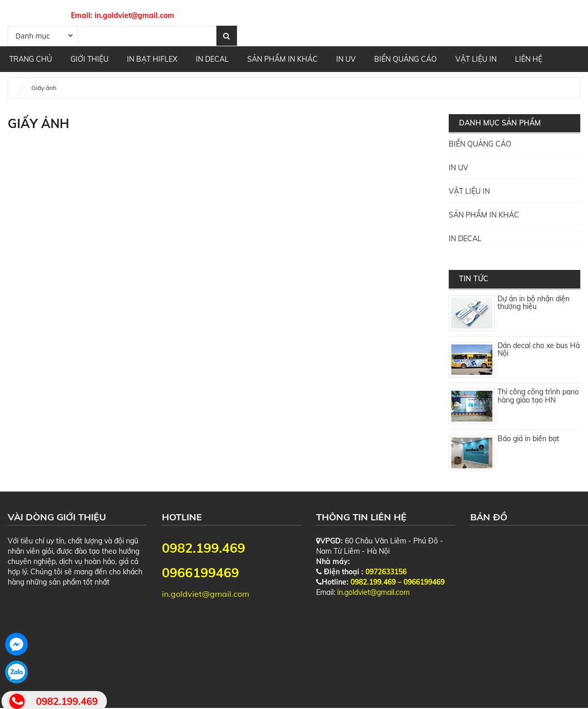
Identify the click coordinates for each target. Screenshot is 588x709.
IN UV (346, 59)
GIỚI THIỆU (89, 59)
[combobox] (43, 35)
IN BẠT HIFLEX (152, 59)
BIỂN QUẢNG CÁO (406, 59)
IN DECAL (212, 59)
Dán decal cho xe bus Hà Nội (539, 349)
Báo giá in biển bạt (528, 439)
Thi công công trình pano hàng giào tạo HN (538, 396)
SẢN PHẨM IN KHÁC (282, 59)
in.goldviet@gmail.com (134, 15)
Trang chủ (31, 59)
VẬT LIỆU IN (476, 59)
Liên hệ (529, 59)
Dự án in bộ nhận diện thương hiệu (534, 303)
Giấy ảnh (44, 88)
